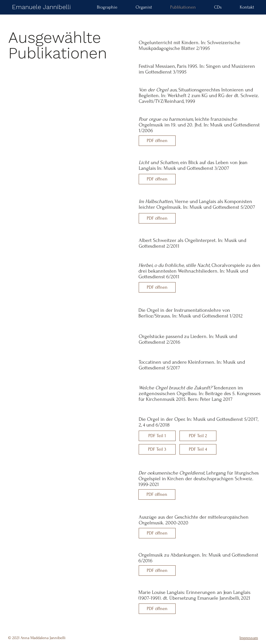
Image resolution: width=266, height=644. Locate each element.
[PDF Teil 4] (198, 449)
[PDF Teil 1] (157, 436)
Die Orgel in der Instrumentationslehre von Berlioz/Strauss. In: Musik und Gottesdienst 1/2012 (191, 313)
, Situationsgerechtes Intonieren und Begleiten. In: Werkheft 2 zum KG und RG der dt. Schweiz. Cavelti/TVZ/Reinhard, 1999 (199, 96)
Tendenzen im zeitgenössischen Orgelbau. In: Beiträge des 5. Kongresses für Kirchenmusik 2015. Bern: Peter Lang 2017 (200, 394)
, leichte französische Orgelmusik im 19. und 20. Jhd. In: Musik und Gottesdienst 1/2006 (199, 125)
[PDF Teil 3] (157, 449)
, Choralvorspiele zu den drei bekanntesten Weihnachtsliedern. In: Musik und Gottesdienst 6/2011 (199, 271)
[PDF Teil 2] (198, 436)
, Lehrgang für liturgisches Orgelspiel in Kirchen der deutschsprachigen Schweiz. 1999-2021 (199, 479)
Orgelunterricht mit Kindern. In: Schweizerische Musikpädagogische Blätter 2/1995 (189, 45)
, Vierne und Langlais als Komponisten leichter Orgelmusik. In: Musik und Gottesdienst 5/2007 (197, 204)
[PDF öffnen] (157, 141)
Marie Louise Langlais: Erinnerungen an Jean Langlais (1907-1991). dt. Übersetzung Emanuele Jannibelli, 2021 (194, 595)
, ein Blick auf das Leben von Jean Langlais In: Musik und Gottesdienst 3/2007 (193, 165)
